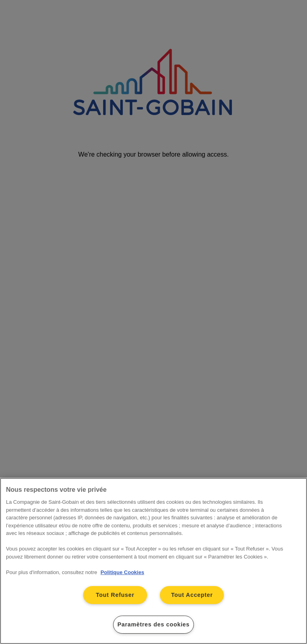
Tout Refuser (115, 595)
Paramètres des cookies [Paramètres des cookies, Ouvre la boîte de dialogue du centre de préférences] (154, 624)
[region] (153, 561)
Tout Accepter (192, 595)
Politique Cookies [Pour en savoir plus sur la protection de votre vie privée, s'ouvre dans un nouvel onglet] (123, 572)
